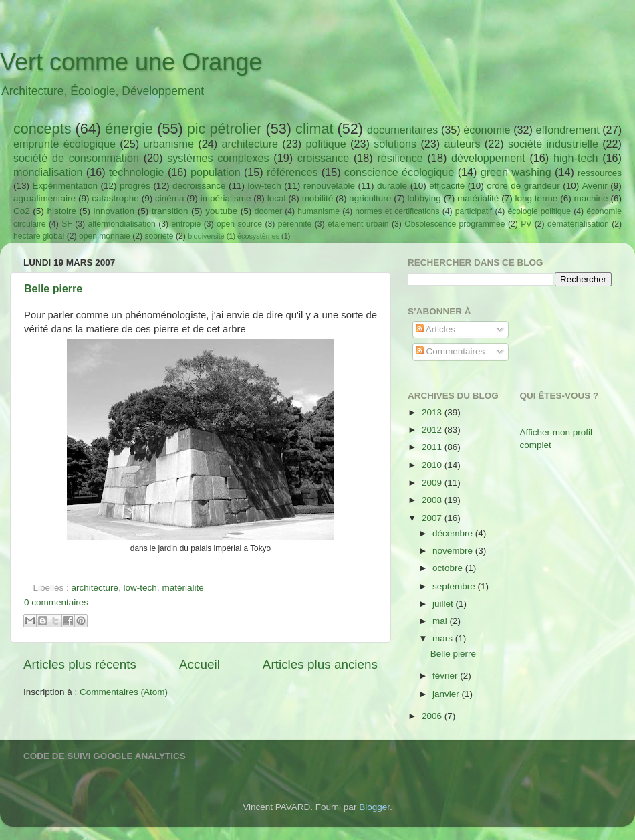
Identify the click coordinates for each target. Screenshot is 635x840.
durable (392, 186)
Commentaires (451, 351)
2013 (433, 412)
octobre (449, 568)
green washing (516, 172)
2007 (433, 518)
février (446, 676)
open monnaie (105, 236)
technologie (137, 172)
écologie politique (539, 211)
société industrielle (553, 144)
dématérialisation (578, 224)
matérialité (478, 198)
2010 (433, 465)
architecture (250, 144)
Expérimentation (66, 186)
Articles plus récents (80, 664)
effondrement (568, 130)
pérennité (295, 224)
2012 (433, 430)
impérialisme (226, 198)
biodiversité (206, 236)
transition (170, 211)
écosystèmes (258, 236)
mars (444, 638)
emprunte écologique (65, 144)
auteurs (463, 144)
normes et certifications (397, 211)
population (216, 172)
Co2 (22, 211)
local (277, 198)
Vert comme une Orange (131, 62)
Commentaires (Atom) (124, 692)
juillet (444, 604)
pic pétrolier (225, 129)
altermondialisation (122, 224)
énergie (129, 129)
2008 (433, 500)
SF (67, 224)
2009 (433, 483)
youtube (221, 211)
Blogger (374, 807)
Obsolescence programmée (455, 224)
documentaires (402, 130)
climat (314, 129)
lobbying (424, 198)
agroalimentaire (44, 198)
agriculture (370, 198)
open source (239, 224)
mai (441, 621)
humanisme (319, 211)
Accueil (200, 664)
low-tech (264, 186)
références (292, 172)
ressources (600, 173)
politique (326, 144)
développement (488, 158)
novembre (454, 551)
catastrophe (115, 198)
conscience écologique (399, 172)
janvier (447, 694)
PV (526, 224)
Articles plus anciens (320, 664)
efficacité (447, 186)
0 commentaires (56, 602)
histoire (61, 211)
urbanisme (168, 144)
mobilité (318, 198)
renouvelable (329, 186)
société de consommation (76, 158)
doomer (268, 211)
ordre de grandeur (523, 186)
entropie (186, 224)
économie (487, 130)
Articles (435, 329)
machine (591, 198)
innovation (114, 211)
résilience (400, 158)
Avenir (595, 186)
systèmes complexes (218, 158)
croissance (323, 158)
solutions (395, 144)
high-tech (576, 158)
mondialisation (48, 172)
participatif (474, 211)
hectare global (39, 236)
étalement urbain (358, 224)
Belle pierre (53, 289)
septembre (455, 586)
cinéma (170, 198)
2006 (433, 716)
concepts (42, 129)
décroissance (199, 186)
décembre (454, 533)
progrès (135, 186)
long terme (537, 198)
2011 (433, 447)
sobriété (159, 236)
